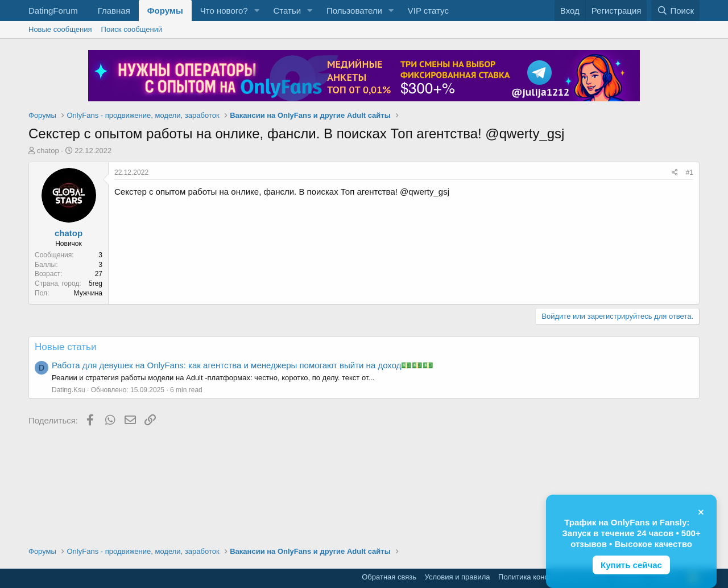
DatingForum (53, 11)
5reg (96, 283)
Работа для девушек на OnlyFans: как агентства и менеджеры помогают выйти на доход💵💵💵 (243, 365)
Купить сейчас (631, 565)
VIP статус (428, 11)
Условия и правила (458, 577)
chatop (48, 151)
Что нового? (224, 11)
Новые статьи (65, 347)
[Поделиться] (675, 173)
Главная (114, 11)
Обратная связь (389, 577)
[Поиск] (675, 11)
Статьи (287, 11)
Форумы (165, 11)
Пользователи (354, 11)
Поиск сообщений (132, 29)
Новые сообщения (60, 29)
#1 (690, 172)
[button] (257, 11)
